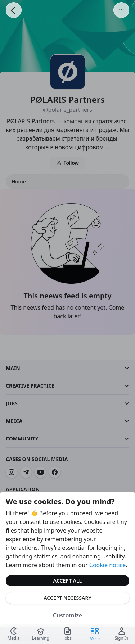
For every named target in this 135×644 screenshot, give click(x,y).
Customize (68, 615)
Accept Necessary (67, 598)
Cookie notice (108, 565)
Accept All (67, 581)
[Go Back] (14, 10)
